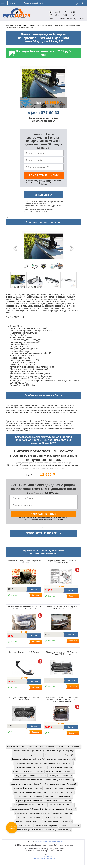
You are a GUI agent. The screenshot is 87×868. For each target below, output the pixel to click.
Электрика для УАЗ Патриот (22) (58, 830)
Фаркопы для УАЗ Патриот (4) (46, 826)
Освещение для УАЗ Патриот (28, 25)
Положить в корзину (43, 533)
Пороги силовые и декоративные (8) (58, 796)
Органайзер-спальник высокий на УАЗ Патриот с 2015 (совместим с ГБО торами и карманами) (61, 700)
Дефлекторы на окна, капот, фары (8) (58, 763)
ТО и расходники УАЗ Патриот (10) (57, 817)
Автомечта (10, 25)
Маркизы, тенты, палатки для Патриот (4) (26, 784)
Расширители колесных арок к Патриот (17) (30, 805)
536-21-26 (64, 15)
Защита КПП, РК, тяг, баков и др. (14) (60, 771)
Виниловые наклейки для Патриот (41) (59, 755)
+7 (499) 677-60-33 (45, 856)
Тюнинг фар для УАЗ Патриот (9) (20, 826)
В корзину (43, 195)
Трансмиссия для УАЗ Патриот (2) (28, 821)
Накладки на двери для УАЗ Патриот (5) (59, 788)
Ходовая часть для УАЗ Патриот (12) (30, 830)
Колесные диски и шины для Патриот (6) (29, 780)
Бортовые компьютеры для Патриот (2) (28, 755)
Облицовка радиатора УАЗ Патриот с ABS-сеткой (24, 699)
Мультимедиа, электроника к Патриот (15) (60, 784)
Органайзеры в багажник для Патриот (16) (30, 792)
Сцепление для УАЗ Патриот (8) (29, 817)
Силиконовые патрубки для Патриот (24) (60, 809)
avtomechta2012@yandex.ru (45, 858)
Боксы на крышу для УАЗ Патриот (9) (60, 751)
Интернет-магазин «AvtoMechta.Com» (50, 841)
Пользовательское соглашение (55, 519)
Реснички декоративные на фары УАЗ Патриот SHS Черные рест (24, 607)
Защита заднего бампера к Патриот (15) (28, 771)
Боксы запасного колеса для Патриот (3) (28, 751)
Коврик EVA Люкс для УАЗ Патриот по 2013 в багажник (24, 562)
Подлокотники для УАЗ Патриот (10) (29, 796)
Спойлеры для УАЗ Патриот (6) (60, 813)
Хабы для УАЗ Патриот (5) (70, 826)
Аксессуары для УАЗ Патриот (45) (41, 747)
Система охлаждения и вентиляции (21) (31, 813)
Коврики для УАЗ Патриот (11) (60, 776)
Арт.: (8, 317)
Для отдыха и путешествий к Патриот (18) (31, 767)
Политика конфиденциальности (40, 183)
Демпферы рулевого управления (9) (28, 763)
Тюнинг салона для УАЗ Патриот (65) (58, 821)
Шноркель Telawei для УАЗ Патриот (24, 652)
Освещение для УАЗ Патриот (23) (61, 792)
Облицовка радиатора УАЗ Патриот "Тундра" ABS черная (61, 653)
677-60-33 (64, 12)
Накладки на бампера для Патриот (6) (27, 788)
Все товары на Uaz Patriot (17, 747)
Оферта (28, 183)
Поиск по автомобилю (33, 3)
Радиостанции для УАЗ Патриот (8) (57, 801)
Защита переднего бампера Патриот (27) (31, 776)
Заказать (34, 589)
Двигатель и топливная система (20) (61, 759)
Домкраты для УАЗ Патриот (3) (60, 767)
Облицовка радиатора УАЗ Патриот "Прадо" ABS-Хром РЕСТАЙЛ (61, 607)
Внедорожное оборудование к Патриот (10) (29, 759)
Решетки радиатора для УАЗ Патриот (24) (27, 809)
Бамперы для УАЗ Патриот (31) (68, 747)
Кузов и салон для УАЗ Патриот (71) (60, 780)
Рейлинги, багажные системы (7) (61, 805)
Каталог (12, 3)
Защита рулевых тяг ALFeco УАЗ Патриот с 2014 (61, 562)
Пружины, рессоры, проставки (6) (29, 801)
